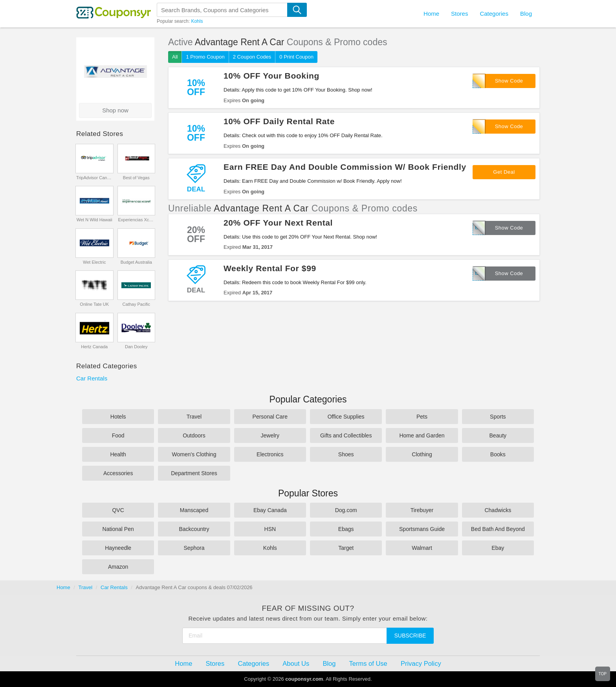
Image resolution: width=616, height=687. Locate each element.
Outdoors (194, 435)
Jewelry (270, 435)
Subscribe (410, 636)
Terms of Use (368, 663)
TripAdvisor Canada (94, 178)
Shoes (346, 454)
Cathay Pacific (136, 304)
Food (118, 435)
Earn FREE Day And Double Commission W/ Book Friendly (345, 167)
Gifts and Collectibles (346, 435)
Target (346, 548)
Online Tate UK (94, 304)
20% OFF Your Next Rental (278, 223)
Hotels (118, 417)
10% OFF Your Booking (271, 76)
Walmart (422, 548)
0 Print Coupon (296, 57)
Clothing (422, 454)
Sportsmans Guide (422, 529)
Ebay (498, 548)
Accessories (118, 473)
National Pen (118, 529)
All (175, 57)
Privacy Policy (421, 663)
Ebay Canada (270, 510)
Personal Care (270, 417)
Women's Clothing (194, 454)
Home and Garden (422, 435)
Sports (498, 417)
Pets (422, 417)
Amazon (118, 567)
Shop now (115, 110)
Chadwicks (498, 510)
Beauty (498, 435)
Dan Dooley (136, 347)
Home (63, 587)
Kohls (197, 21)
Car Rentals (92, 378)
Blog (526, 14)
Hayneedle (118, 548)
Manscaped (194, 510)
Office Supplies (346, 417)
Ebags (346, 529)
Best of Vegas (136, 178)
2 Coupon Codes (252, 57)
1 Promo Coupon (205, 57)
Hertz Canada (94, 347)
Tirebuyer (422, 510)
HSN (270, 529)
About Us (296, 663)
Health (118, 454)
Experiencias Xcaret (136, 220)
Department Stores (194, 473)
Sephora (194, 548)
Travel (194, 417)
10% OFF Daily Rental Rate (279, 121)
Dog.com (346, 510)
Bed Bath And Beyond (498, 529)
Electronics (270, 454)
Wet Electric (94, 262)
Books (498, 454)
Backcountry (194, 529)
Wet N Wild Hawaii (94, 220)
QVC (118, 510)
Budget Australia (136, 262)
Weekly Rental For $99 (270, 268)
